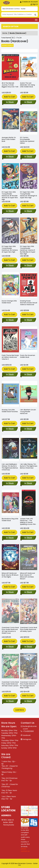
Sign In (34, 4)
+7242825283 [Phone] (28, 731)
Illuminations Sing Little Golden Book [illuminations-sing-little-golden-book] (10, 520)
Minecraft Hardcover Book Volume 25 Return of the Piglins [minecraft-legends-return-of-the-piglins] (10, 575)
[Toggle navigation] (36, 20)
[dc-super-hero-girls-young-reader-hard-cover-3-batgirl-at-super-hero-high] (28, 211)
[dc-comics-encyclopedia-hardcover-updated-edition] (28, 157)
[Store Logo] (6, 3)
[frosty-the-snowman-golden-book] (28, 375)
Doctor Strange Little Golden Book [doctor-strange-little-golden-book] (9, 302)
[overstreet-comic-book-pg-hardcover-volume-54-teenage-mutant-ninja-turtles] (28, 701)
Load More (20, 710)
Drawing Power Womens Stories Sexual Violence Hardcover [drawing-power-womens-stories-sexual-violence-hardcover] (29, 303)
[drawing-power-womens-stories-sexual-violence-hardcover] (28, 320)
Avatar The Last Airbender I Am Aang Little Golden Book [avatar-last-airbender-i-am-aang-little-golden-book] (27, 85)
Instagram (27, 739)
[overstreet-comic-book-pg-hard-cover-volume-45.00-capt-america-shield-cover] (10, 647)
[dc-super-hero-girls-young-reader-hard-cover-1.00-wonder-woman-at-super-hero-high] (10, 211)
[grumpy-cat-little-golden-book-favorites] (10, 429)
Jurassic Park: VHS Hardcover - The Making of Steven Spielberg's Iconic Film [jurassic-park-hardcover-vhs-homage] (28, 521)
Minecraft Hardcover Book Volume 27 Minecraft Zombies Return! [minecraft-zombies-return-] (28, 576)
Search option (11, 26)
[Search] (19, 14)
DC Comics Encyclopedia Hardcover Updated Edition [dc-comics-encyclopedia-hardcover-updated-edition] (27, 140)
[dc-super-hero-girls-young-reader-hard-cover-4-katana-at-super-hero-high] (10, 266)
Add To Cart (10, 97)
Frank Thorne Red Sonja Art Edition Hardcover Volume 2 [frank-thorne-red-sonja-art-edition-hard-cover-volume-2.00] (10, 357)
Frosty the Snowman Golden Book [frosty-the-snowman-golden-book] (28, 356)
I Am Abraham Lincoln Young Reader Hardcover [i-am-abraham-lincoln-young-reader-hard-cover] (28, 412)
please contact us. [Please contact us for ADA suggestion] (25, 850)
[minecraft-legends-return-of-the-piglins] (10, 592)
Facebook (26, 735)
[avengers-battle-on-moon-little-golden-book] (10, 157)
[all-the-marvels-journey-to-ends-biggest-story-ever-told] (10, 68)
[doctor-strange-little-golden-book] (10, 320)
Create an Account (29, 2)
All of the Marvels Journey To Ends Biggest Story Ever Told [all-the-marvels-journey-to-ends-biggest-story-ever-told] (10, 85)
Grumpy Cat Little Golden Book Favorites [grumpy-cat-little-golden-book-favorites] (10, 411)
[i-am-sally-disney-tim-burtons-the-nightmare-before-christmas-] (28, 484)
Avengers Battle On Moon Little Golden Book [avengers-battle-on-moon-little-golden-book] (9, 139)
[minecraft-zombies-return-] (28, 592)
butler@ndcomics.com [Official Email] (30, 728)
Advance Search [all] (7, 45)
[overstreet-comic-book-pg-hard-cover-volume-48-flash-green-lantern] (10, 701)
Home (5, 33)
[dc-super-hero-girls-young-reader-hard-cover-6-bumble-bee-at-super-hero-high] (28, 266)
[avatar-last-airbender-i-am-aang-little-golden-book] (29, 68)
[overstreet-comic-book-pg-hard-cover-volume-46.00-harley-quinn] (28, 647)
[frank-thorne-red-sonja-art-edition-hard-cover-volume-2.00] (10, 375)
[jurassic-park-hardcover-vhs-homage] (28, 538)
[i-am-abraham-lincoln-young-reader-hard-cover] (28, 429)
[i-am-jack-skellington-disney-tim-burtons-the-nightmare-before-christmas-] (10, 484)
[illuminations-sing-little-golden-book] (10, 538)
